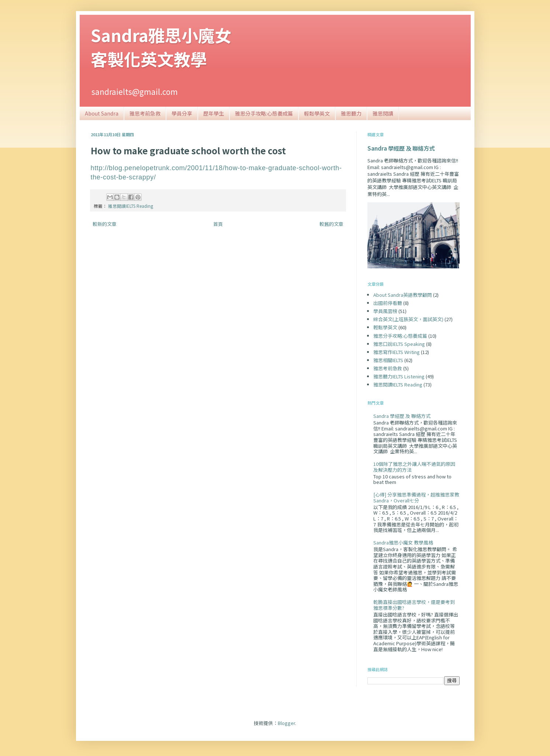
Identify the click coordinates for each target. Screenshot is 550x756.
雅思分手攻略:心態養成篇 (264, 113)
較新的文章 (105, 224)
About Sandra (102, 113)
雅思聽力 (351, 113)
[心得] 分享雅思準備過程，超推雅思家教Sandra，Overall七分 (416, 497)
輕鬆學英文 (317, 113)
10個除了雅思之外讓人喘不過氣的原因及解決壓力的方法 (414, 467)
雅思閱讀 (383, 113)
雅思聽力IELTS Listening (399, 376)
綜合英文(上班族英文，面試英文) (408, 319)
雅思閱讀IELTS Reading (131, 206)
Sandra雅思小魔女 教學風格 (403, 542)
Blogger (286, 723)
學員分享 (182, 113)
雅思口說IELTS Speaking (399, 344)
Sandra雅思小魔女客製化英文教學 (161, 47)
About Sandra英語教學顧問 (403, 295)
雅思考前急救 (145, 113)
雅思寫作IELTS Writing (397, 352)
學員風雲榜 (385, 311)
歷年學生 (214, 113)
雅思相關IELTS (388, 360)
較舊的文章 (331, 224)
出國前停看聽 (388, 303)
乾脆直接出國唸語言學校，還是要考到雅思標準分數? (414, 605)
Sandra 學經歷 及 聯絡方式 (401, 148)
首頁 (218, 224)
